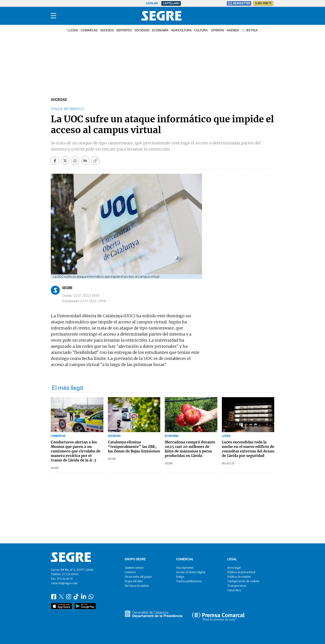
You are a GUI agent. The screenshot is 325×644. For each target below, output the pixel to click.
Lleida (73, 30)
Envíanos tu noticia (137, 586)
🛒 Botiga (250, 30)
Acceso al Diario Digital (191, 572)
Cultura (201, 30)
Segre (67, 288)
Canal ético (234, 590)
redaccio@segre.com (64, 583)
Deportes (124, 30)
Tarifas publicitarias (189, 581)
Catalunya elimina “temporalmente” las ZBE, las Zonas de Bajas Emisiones (134, 447)
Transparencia (237, 586)
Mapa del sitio (133, 581)
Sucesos (107, 30)
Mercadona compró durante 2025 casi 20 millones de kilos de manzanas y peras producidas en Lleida (190, 449)
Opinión (217, 30)
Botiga (180, 577)
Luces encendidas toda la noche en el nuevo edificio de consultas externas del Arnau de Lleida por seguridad (248, 449)
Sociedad (142, 30)
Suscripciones (185, 568)
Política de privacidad (241, 572)
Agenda (233, 30)
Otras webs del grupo (138, 577)
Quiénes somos (134, 568)
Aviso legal (234, 568)
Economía (160, 30)
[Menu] (53, 16)
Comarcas (89, 30)
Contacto (130, 572)
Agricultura (181, 30)
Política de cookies (239, 577)
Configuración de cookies (243, 581)
